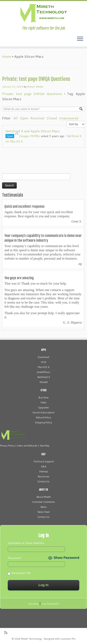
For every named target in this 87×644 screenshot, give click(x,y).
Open (24, 118)
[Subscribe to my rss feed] (7, 633)
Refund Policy (43, 418)
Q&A (44, 466)
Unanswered (69, 118)
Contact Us (43, 481)
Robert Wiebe (35, 87)
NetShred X (44, 377)
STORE (43, 390)
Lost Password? (50, 604)
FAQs (43, 403)
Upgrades (44, 408)
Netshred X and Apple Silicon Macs (33, 131)
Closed (52, 118)
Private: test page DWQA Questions (36, 79)
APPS (44, 350)
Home (7, 56)
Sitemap (43, 471)
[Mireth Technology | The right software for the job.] (43, 14)
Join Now (33, 604)
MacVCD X (44, 367)
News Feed (44, 512)
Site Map (45, 446)
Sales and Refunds (27, 446)
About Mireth (44, 497)
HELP (43, 454)
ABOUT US (44, 490)
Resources (44, 476)
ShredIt (44, 382)
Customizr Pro (68, 639)
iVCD (43, 362)
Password (14, 558)
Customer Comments (43, 502)
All (16, 118)
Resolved (37, 118)
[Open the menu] (80, 39)
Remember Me (19, 573)
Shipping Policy (43, 423)
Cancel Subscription (43, 413)
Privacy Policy (7, 446)
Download (43, 357)
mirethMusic (44, 372)
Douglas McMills (28, 136)
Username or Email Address (26, 543)
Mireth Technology (31, 639)
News (44, 507)
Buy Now (43, 398)
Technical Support (44, 461)
